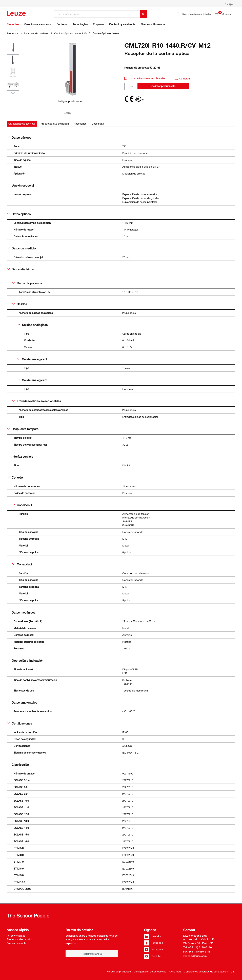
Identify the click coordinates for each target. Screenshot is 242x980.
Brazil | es (229, 4)
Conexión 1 (22, 505)
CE (232, 971)
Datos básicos (19, 137)
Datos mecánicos (21, 612)
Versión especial (20, 185)
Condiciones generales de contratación (206, 971)
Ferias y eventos (16, 936)
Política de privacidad (119, 971)
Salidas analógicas (33, 325)
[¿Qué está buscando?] (97, 14)
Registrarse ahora (92, 954)
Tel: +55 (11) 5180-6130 (197, 947)
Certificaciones (19, 723)
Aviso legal (175, 971)
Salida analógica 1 (32, 359)
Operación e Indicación (25, 660)
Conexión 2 (22, 564)
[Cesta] (233, 13)
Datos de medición (22, 248)
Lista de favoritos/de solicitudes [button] (145, 78)
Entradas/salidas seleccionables (37, 401)
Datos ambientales (22, 702)
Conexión (16, 477)
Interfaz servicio (20, 456)
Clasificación (18, 765)
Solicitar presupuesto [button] (163, 86)
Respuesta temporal (23, 429)
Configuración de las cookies (150, 971)
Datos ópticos (19, 214)
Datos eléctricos (20, 269)
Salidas (20, 304)
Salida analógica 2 (32, 380)
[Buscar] (144, 14)
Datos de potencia (27, 283)
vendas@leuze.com (195, 956)
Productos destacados (20, 939)
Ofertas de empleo (17, 943)
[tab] (22, 124)
